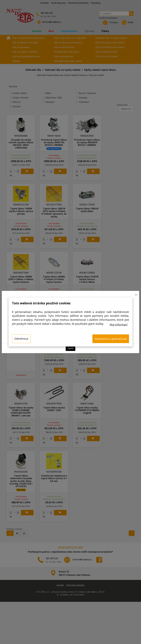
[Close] (136, 295)
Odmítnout (21, 339)
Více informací (118, 325)
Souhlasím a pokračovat (111, 339)
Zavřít (70, 348)
